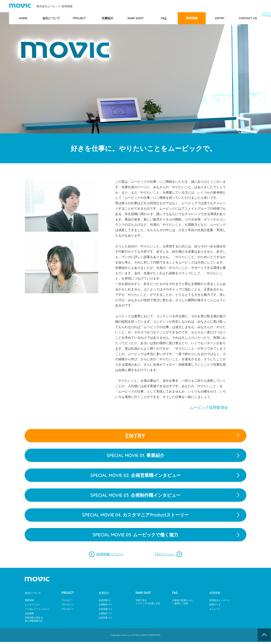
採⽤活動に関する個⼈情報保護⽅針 (34, 622)
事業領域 (29, 603)
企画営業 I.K (105, 603)
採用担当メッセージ (220, 603)
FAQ (164, 18)
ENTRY (220, 18)
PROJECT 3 (68, 611)
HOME (23, 18)
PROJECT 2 (68, 607)
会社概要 (29, 616)
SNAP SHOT (135, 18)
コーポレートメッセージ (37, 611)
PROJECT (79, 18)
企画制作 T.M (105, 616)
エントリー (215, 611)
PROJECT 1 (67, 603)
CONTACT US (248, 18)
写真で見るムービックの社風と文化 (148, 604)
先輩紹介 (107, 18)
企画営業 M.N (105, 611)
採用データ (215, 607)
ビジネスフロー (33, 607)
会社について (51, 18)
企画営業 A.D (105, 620)
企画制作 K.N (105, 607)
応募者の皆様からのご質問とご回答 (182, 604)
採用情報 (192, 18)
